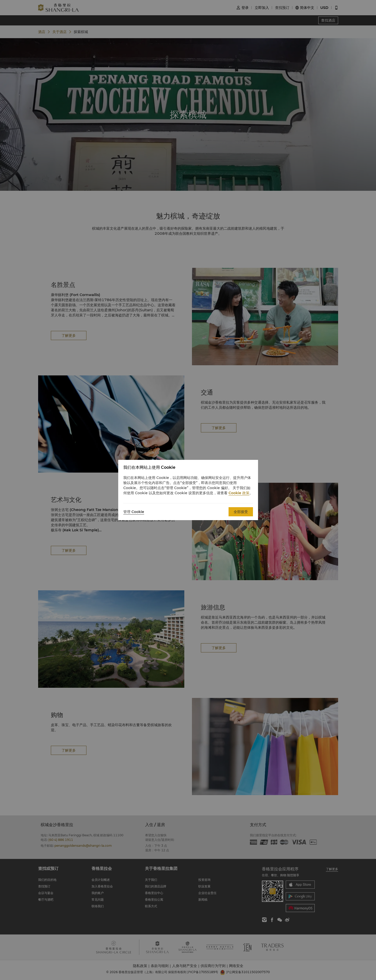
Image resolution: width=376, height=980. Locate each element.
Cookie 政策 (239, 493)
